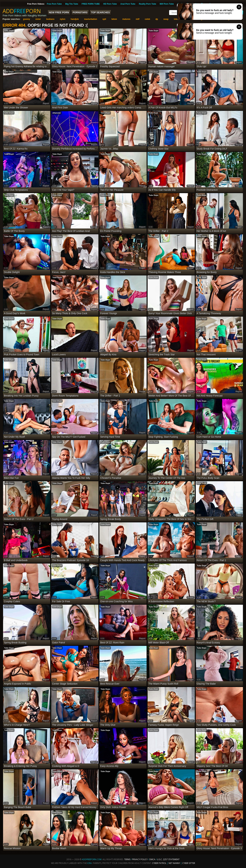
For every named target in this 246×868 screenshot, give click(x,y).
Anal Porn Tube (128, 4)
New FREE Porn (59, 12)
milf (138, 19)
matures (126, 19)
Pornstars (80, 12)
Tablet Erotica (107, 72)
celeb (148, 19)
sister (38, 19)
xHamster (57, 113)
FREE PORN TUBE (91, 4)
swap (166, 19)
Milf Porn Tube (167, 4)
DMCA (152, 859)
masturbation (91, 19)
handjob (75, 19)
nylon (63, 19)
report (46, 62)
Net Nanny (174, 863)
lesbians (50, 19)
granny (26, 19)
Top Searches (100, 12)
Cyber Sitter (189, 863)
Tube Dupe (9, 31)
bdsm (114, 19)
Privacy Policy (140, 859)
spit (104, 19)
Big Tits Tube (72, 4)
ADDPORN (22, 11)
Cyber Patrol (159, 863)
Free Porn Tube (54, 4)
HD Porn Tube (110, 4)
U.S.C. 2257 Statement (168, 859)
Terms (127, 859)
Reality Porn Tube (148, 4)
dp (157, 19)
